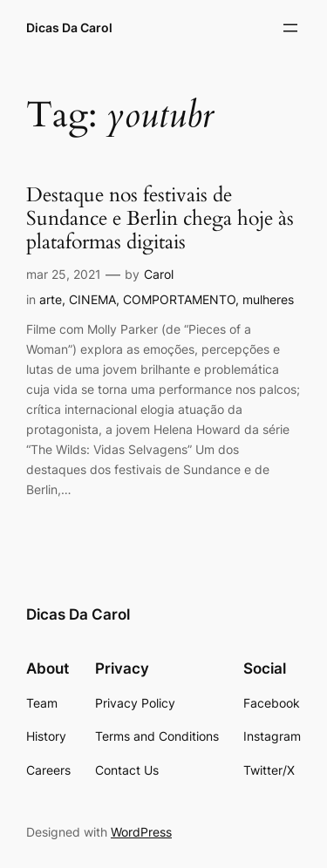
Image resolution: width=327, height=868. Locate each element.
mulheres (268, 299)
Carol (159, 274)
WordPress (141, 832)
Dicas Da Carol (69, 27)
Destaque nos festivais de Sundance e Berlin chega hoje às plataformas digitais (160, 220)
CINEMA (92, 299)
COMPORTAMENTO (179, 299)
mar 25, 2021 (64, 274)
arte (51, 299)
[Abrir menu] (290, 28)
